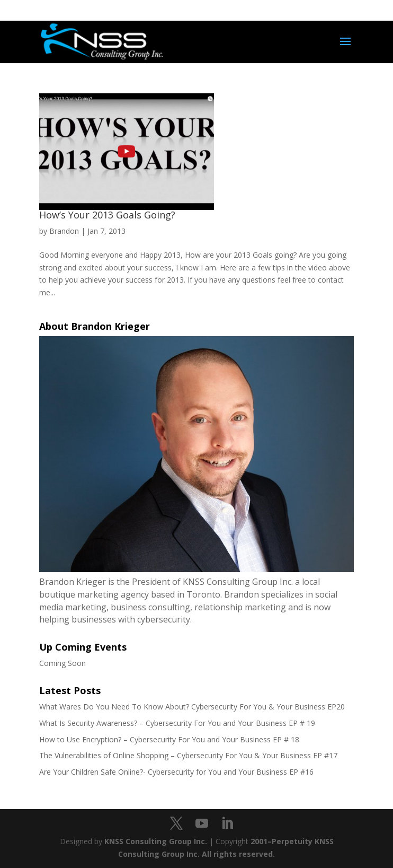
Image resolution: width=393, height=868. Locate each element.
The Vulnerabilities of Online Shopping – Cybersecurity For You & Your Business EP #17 (188, 755)
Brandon (64, 231)
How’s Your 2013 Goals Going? (107, 215)
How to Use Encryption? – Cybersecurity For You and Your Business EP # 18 (169, 739)
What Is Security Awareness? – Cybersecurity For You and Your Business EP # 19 (177, 723)
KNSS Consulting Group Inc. (156, 841)
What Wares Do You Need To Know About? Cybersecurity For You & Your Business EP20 (192, 707)
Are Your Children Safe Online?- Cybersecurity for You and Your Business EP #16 (176, 772)
